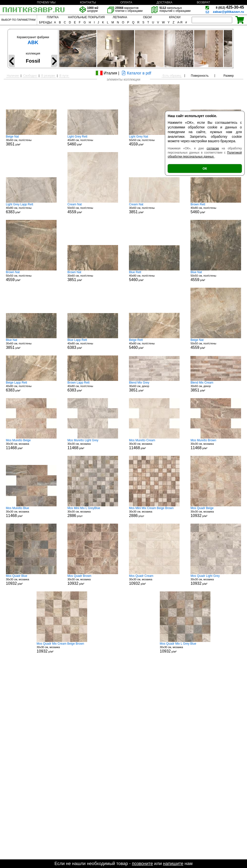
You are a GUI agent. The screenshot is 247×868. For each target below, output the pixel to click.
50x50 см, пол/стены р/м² (154, 141)
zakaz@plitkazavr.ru (228, 12)
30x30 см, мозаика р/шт (93, 512)
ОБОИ (147, 17)
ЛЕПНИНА (120, 17)
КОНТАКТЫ (88, 2)
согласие (213, 148)
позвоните (142, 864)
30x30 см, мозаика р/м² (31, 444)
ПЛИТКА (53, 17)
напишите (173, 864)
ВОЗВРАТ (204, 2)
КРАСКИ (175, 17)
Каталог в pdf (136, 73)
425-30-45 (230, 7)
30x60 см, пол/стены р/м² (31, 141)
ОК (205, 168)
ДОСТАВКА (165, 2)
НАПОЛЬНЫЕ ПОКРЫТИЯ (86, 17)
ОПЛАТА (126, 2)
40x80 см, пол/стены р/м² (93, 141)
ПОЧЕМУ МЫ (46, 2)
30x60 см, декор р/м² (154, 387)
